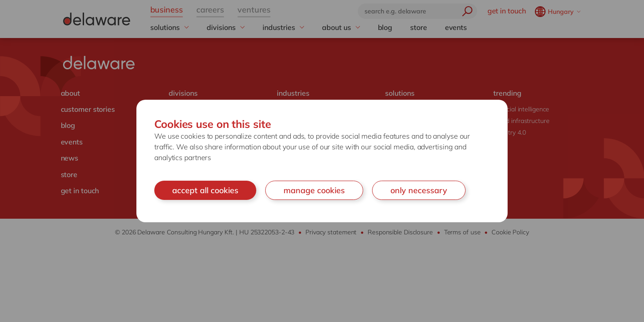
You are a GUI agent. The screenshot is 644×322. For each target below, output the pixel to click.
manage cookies (314, 190)
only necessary (419, 190)
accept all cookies (205, 190)
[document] (322, 161)
